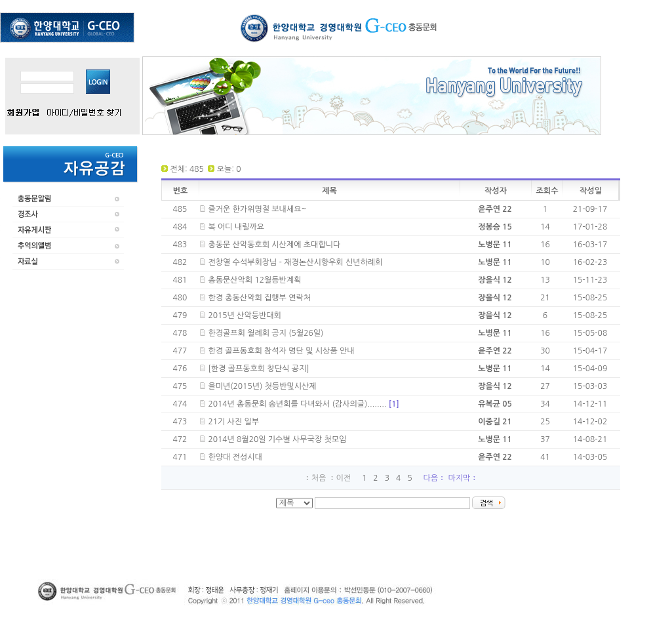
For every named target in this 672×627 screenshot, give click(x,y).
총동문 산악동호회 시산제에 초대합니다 (274, 245)
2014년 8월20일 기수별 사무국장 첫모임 (277, 439)
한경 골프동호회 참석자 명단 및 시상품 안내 (281, 351)
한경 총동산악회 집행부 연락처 (259, 298)
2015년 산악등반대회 (244, 315)
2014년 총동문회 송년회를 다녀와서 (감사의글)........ (303, 404)
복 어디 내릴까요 (236, 227)
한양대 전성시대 (235, 457)
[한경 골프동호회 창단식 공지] (258, 369)
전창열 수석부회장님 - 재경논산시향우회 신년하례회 (295, 262)
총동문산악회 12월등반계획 (254, 280)
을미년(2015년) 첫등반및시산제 (262, 386)
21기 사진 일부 (233, 422)
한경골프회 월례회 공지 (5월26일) (266, 333)
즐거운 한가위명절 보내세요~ (257, 209)
